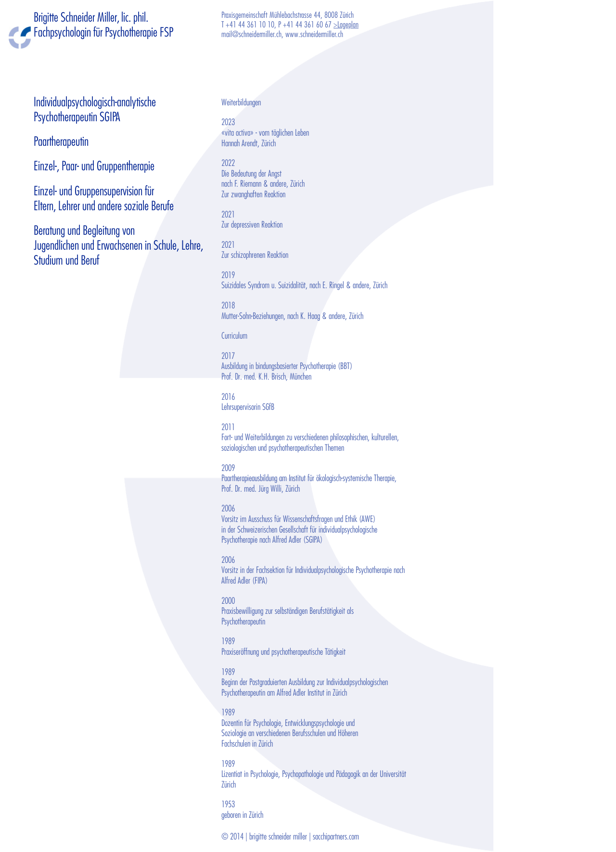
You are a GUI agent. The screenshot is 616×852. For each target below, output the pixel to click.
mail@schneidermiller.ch (251, 34)
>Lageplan (346, 25)
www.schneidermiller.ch (314, 34)
